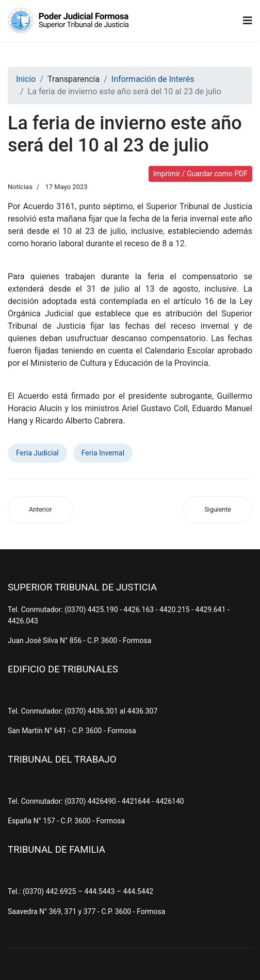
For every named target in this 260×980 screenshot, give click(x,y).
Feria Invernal (103, 453)
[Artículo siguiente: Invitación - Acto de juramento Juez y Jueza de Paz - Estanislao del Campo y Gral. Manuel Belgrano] (218, 510)
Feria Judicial (37, 453)
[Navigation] (248, 21)
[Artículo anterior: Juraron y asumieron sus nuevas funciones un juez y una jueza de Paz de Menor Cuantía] (40, 510)
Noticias (20, 187)
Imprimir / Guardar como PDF (200, 174)
